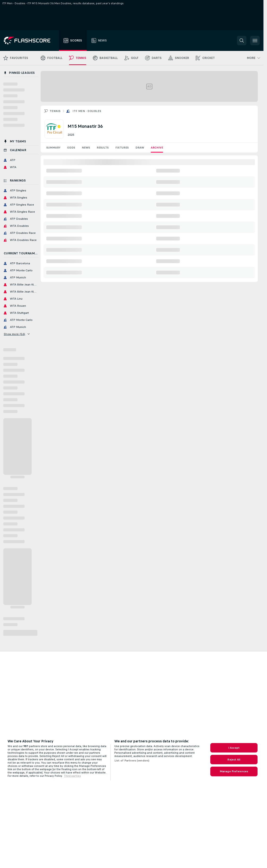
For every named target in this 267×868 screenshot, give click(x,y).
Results (103, 148)
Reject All (234, 760)
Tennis (55, 111)
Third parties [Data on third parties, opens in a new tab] (72, 776)
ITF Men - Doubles (87, 111)
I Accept (234, 748)
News (86, 148)
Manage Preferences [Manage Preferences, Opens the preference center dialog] (234, 771)
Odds (71, 148)
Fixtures (122, 148)
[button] (242, 41)
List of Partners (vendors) (132, 761)
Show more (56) (17, 334)
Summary (53, 148)
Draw (140, 148)
